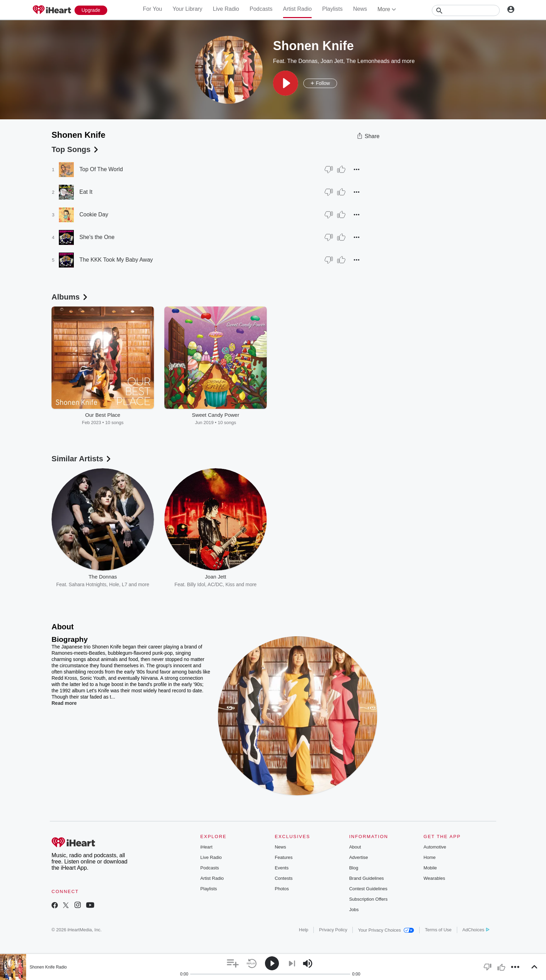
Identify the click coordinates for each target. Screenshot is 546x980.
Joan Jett (332, 61)
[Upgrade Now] (91, 10)
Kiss (230, 584)
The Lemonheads (368, 61)
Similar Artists (82, 459)
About (355, 847)
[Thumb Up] (341, 169)
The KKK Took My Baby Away (116, 260)
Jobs (354, 910)
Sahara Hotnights (87, 584)
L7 (125, 584)
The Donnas (302, 61)
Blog (354, 868)
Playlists (332, 9)
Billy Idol (196, 584)
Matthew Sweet (312, 584)
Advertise (359, 857)
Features (284, 857)
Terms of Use (438, 930)
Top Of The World (101, 169)
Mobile (430, 868)
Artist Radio (298, 9)
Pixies (338, 584)
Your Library (187, 9)
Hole (114, 584)
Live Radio (226, 9)
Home (430, 857)
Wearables (434, 878)
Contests (284, 878)
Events (282, 868)
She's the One (97, 237)
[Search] (466, 10)
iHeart (206, 847)
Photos (282, 889)
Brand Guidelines (367, 878)
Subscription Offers (368, 899)
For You (152, 9)
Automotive (435, 847)
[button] (286, 83)
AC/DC (215, 584)
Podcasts (261, 9)
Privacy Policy (333, 930)
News (360, 9)
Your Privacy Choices (386, 930)
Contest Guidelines (368, 889)
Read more (64, 703)
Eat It (86, 192)
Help (304, 930)
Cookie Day (94, 214)
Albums (70, 297)
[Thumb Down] (329, 169)
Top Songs (76, 149)
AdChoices (476, 930)
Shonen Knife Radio (48, 967)
